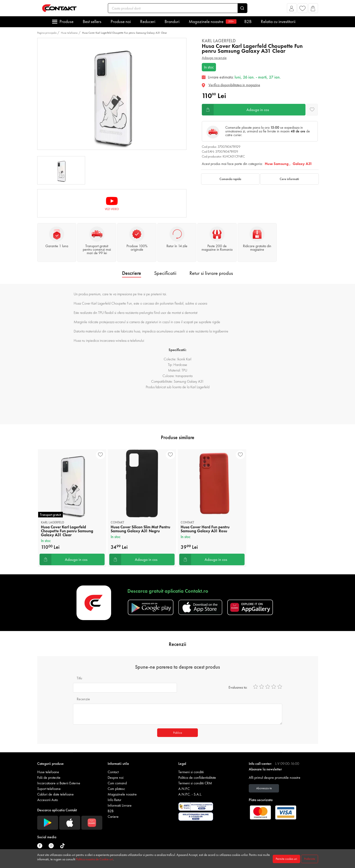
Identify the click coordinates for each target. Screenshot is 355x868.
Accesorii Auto (48, 800)
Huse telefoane (69, 33)
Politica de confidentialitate (197, 778)
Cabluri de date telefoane (55, 794)
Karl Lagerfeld (219, 41)
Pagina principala (47, 33)
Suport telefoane (49, 789)
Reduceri (148, 21)
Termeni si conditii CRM (195, 783)
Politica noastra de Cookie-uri (95, 859)
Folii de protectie (49, 778)
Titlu (79, 678)
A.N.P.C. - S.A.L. (190, 794)
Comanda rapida (230, 179)
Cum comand (117, 783)
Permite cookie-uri (286, 859)
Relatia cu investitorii (278, 21)
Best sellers (92, 21)
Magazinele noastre (212, 21)
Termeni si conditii (191, 772)
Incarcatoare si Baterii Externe (59, 783)
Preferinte (310, 859)
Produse (66, 21)
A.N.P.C (184, 789)
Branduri (172, 21)
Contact (113, 772)
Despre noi (116, 778)
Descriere (132, 273)
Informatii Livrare (120, 805)
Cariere (113, 817)
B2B (248, 21)
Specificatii (165, 273)
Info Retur (114, 800)
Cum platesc (116, 789)
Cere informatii (289, 179)
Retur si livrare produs (211, 273)
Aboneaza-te (264, 788)
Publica (178, 733)
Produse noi (121, 21)
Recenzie (83, 699)
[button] (292, 9)
